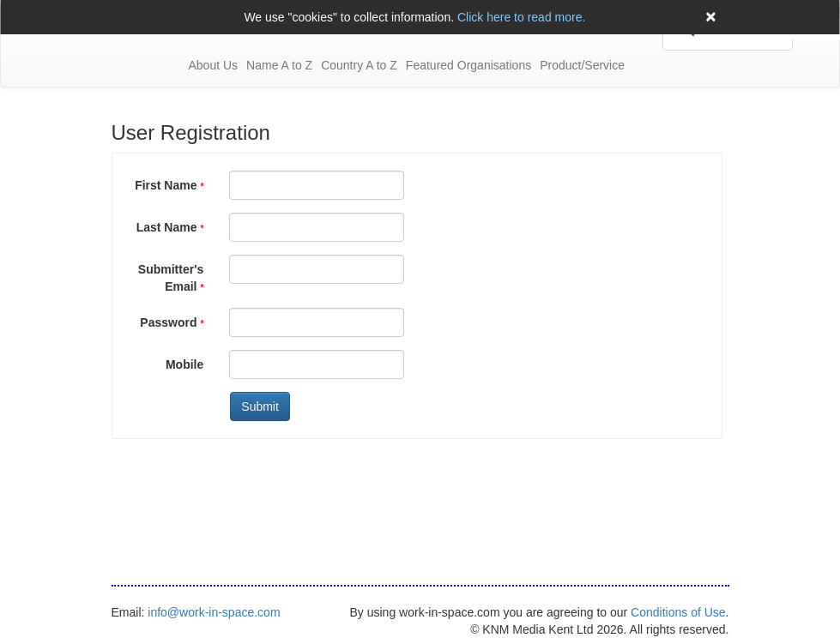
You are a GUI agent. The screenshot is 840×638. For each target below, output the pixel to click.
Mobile (184, 364)
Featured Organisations (468, 65)
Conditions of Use (678, 612)
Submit (260, 406)
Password (172, 322)
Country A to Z (359, 65)
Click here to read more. (521, 17)
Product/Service (582, 65)
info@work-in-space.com (214, 612)
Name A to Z (279, 65)
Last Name (170, 227)
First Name (169, 185)
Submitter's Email (171, 278)
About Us (214, 65)
